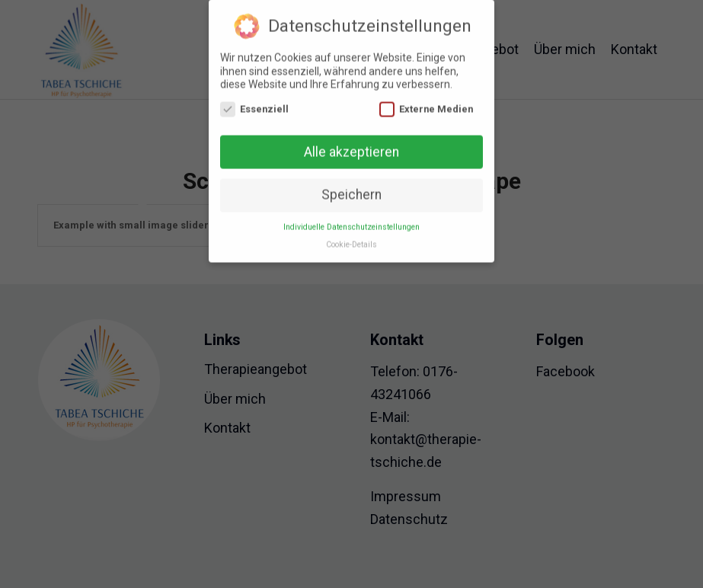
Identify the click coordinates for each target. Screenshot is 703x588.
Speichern (351, 190)
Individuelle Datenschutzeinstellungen (351, 222)
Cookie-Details (351, 240)
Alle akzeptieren (351, 147)
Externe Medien (426, 104)
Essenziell (254, 104)
